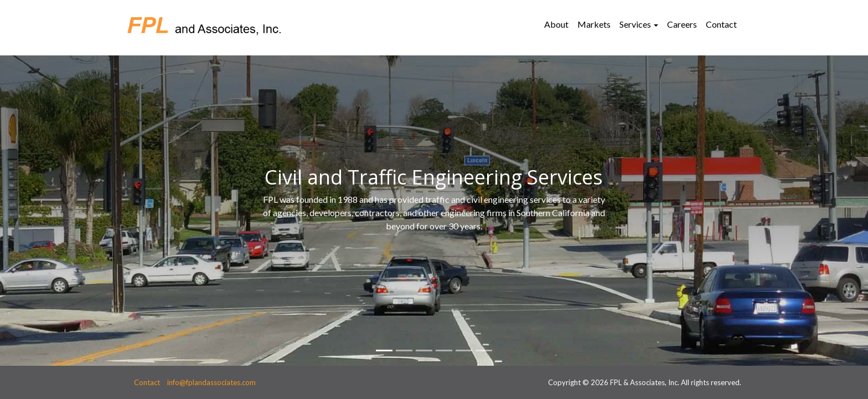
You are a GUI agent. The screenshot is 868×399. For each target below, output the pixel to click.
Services (635, 24)
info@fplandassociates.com (211, 382)
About (556, 24)
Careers (682, 24)
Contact (721, 24)
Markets (594, 24)
